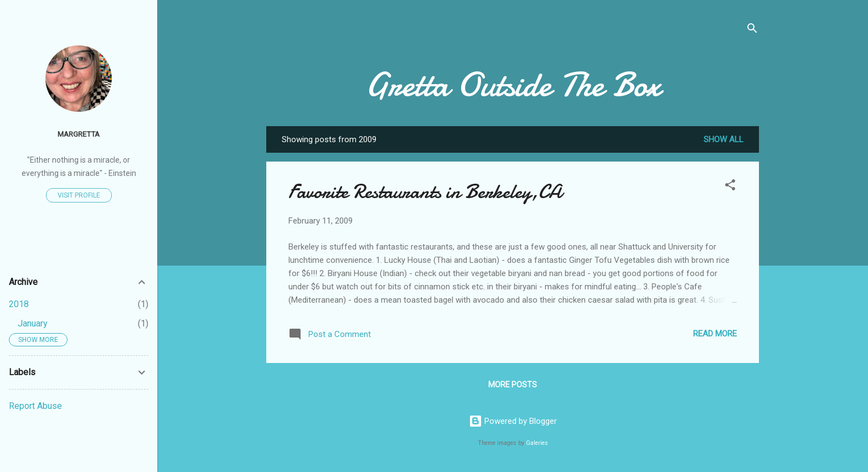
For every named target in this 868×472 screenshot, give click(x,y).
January (33, 323)
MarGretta (79, 134)
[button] (730, 187)
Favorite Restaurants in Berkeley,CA (425, 192)
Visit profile (79, 195)
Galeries (537, 443)
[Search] (752, 30)
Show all (724, 139)
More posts (513, 385)
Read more (715, 334)
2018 (19, 304)
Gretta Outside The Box (513, 85)
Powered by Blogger (513, 421)
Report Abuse (35, 406)
